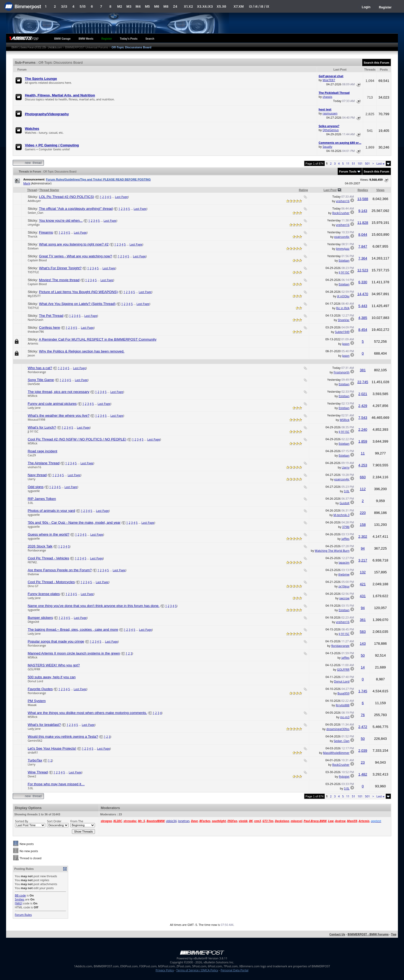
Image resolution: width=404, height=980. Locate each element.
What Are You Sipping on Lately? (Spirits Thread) (77, 304)
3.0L (347, 491)
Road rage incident (43, 451)
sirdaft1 (33, 752)
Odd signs (36, 487)
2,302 (363, 537)
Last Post (330, 190)
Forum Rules (23, 915)
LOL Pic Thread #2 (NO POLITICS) (67, 197)
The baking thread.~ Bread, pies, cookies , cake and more (73, 630)
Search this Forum (377, 63)
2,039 (363, 751)
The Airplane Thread (44, 463)
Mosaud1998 (37, 419)
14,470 (363, 294)
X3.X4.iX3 (205, 6)
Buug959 (343, 693)
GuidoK (345, 503)
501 (367, 163)
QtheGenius (331, 130)
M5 (147, 6)
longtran (184, 821)
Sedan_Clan (36, 213)
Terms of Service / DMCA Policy (197, 970)
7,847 (363, 246)
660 (363, 477)
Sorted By (22, 821)
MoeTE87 (329, 80)
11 (348, 163)
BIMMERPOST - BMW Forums (368, 934)
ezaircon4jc (342, 237)
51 (354, 163)
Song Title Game (41, 380)
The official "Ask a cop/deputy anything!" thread (76, 209)
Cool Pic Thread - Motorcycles (51, 582)
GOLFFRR (34, 669)
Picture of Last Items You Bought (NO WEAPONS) (79, 292)
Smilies (20, 899)
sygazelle (34, 491)
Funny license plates (44, 594)
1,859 (363, 441)
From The (77, 821)
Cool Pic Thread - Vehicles (49, 558)
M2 (120, 6)
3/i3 (64, 6)
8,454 (363, 330)
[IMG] (19, 903)
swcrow (344, 598)
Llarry (346, 467)
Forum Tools (348, 171)
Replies (363, 190)
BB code (20, 895)
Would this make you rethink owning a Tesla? (63, 737)
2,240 (363, 429)
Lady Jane (34, 408)
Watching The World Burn (332, 551)
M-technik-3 (341, 515)
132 (363, 572)
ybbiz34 (171, 821)
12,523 (363, 270)
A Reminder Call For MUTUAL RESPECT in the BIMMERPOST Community (98, 339)
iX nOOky (343, 296)
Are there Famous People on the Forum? (60, 570)
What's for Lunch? (42, 427)
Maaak (32, 705)
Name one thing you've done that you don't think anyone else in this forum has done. (94, 606)
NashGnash (36, 320)
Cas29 (32, 455)
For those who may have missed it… (56, 784)
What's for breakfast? (44, 725)
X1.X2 (188, 6)
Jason (346, 344)
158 (363, 525)
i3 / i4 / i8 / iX (259, 6)
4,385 (363, 318)
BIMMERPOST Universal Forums (87, 47)
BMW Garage (62, 39)
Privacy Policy (165, 970)
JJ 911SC (344, 272)
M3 (129, 6)
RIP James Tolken (42, 499)
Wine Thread (38, 772)
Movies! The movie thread (59, 280)
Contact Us (337, 934)
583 (363, 632)
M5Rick (33, 396)
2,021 (363, 394)
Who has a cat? (40, 368)
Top (394, 934)
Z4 (175, 6)
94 (363, 548)
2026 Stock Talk (40, 546)
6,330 (363, 282)
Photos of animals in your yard (51, 511)
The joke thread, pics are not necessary (59, 392)
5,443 (363, 306)
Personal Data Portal (234, 970)
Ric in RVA (343, 308)
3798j (346, 527)
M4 (138, 6)
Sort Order (54, 821)
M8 (166, 6)
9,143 (363, 211)
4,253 (363, 465)
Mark (27, 183)
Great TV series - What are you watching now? (76, 256)
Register (385, 7)
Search (150, 39)
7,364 (363, 258)
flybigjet (344, 776)
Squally (327, 147)
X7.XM (238, 6)
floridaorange (37, 372)
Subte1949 (342, 332)
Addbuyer (34, 201)
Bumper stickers (40, 618)
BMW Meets (86, 39)
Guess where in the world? (49, 534)
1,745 (363, 691)
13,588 (363, 199)
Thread (32, 190)
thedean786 (36, 331)
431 (363, 596)
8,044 (363, 234)
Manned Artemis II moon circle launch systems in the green (74, 653)
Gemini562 (35, 740)
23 (363, 762)
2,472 (363, 727)
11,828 (363, 223)
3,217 (363, 560)
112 (363, 489)
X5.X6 (221, 6)
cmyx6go (34, 224)
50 (363, 655)
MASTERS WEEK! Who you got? (54, 665)
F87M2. (33, 562)
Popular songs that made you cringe (56, 641)
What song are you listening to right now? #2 (74, 244)
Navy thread (37, 475)
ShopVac (344, 320)
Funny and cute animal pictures (52, 404)
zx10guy (344, 586)
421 (363, 584)
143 (363, 644)
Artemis (33, 343)
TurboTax (35, 760)
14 (363, 667)
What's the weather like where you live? (59, 415)
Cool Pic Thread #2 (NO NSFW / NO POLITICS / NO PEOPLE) (77, 439)
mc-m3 (345, 717)
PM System (37, 701)
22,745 (363, 382)
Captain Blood (37, 260)
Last (380, 163)
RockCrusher (341, 213)
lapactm (344, 562)
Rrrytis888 (343, 705)
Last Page (121, 197)
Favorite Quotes (40, 689)
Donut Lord (35, 681)
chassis (327, 97)
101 (360, 163)
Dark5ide (34, 384)
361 (363, 620)
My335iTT (34, 296)
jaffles (345, 539)
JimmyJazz (343, 249)
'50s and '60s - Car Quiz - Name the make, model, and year (74, 522)
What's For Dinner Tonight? (60, 268)
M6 (157, 6)
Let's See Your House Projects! (52, 748)
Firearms (46, 232)
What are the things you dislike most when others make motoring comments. (87, 713)
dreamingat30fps (338, 729)
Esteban (33, 248)
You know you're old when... (61, 220)
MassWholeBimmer (336, 753)
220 (363, 513)
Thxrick (33, 236)
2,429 (363, 406)
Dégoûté (34, 622)
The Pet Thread (51, 316)
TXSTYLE (33, 272)
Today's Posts (129, 39)
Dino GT (33, 586)
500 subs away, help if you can (52, 677)
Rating (303, 190)
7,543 (363, 418)
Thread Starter (49, 190)
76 (363, 715)
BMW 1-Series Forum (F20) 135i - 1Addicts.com (37, 47)
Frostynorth (342, 372)
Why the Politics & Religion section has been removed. (82, 351)
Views (380, 190)
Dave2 (32, 776)
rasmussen (330, 113)
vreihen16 (343, 201)
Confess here (50, 328)
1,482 (363, 774)
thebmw (33, 574)
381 (363, 370)
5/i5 (83, 6)
